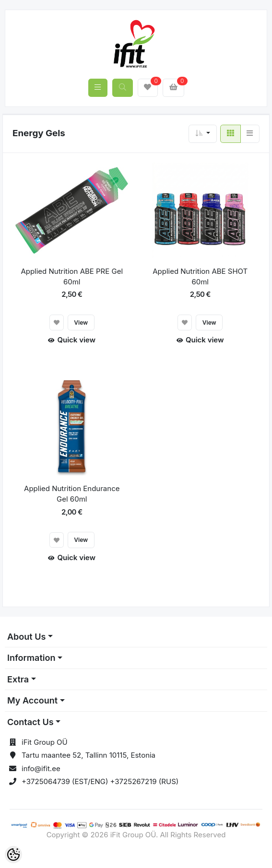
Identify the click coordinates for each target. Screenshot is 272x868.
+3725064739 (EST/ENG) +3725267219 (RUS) (100, 781)
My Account (32, 700)
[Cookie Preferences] (13, 855)
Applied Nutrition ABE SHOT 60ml (200, 277)
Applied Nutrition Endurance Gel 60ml (72, 494)
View (81, 323)
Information (31, 658)
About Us (26, 637)
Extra (18, 679)
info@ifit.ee (41, 768)
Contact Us (30, 722)
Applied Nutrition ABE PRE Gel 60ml (72, 277)
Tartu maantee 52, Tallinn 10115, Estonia (89, 755)
